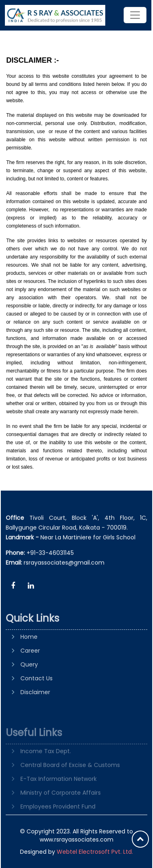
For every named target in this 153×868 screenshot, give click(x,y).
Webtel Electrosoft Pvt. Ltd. (95, 852)
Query (29, 690)
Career (30, 676)
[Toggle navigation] (135, 15)
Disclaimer (35, 718)
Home (29, 662)
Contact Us (37, 704)
